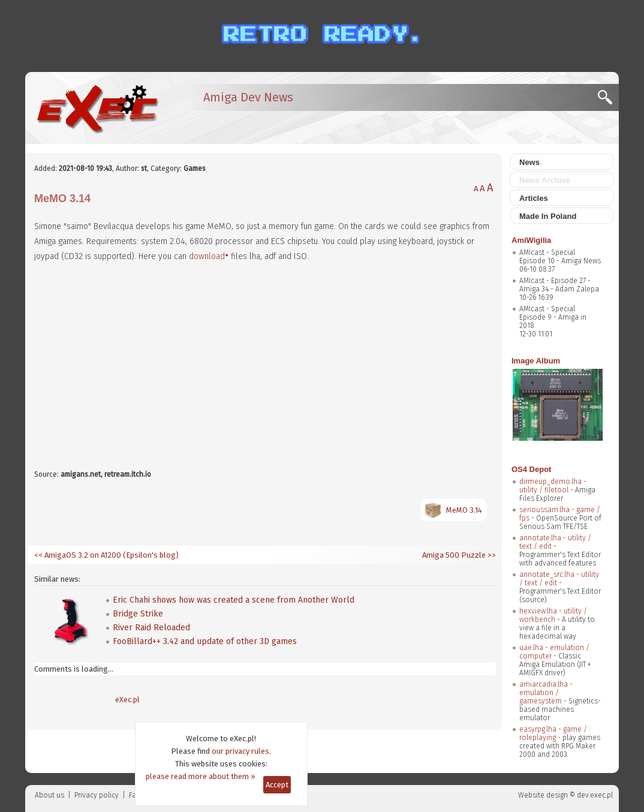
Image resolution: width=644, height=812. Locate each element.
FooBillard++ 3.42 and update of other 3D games (205, 641)
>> (491, 555)
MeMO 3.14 (464, 510)
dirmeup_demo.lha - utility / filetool (553, 486)
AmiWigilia (531, 240)
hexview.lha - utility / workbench (553, 615)
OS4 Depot (531, 469)
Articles (534, 198)
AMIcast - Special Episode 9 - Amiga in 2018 (553, 317)
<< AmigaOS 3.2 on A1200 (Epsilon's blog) (106, 555)
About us (49, 795)
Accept (277, 785)
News (529, 162)
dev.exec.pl (595, 795)
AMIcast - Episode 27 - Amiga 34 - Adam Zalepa (559, 285)
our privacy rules (240, 751)
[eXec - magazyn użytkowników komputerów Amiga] (97, 108)
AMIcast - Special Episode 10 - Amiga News (560, 257)
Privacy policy (97, 795)
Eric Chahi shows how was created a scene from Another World (234, 600)
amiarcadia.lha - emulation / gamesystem (546, 693)
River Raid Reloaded (151, 628)
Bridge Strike (138, 614)
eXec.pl (127, 700)
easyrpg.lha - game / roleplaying (553, 733)
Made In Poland (548, 216)
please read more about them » (201, 776)
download (207, 256)
